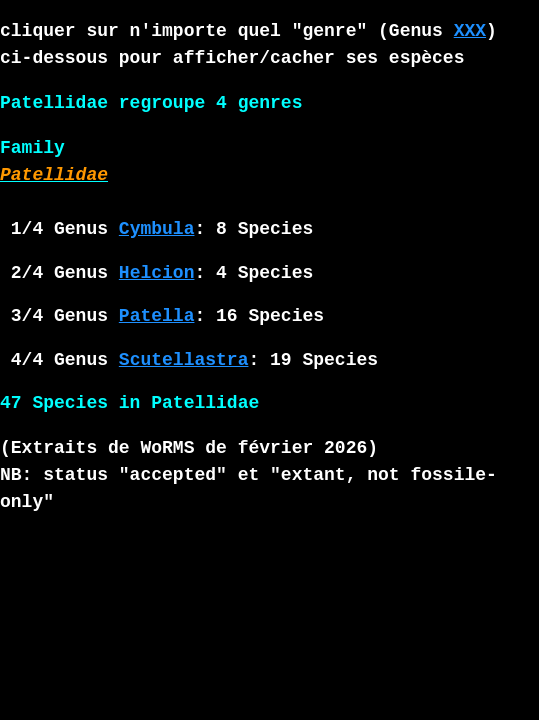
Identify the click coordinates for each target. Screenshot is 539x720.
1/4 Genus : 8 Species (156, 229)
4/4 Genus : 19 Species (189, 360)
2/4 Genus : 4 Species (156, 273)
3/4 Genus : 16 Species (162, 316)
